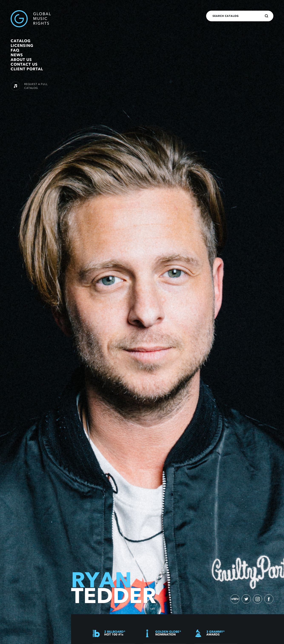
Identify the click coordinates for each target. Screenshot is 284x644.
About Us (21, 60)
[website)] (234, 599)
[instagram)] (257, 599)
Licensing (22, 46)
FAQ (15, 50)
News (17, 55)
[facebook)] (269, 599)
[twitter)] (246, 599)
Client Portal (27, 69)
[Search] (267, 16)
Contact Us (24, 64)
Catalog (21, 41)
